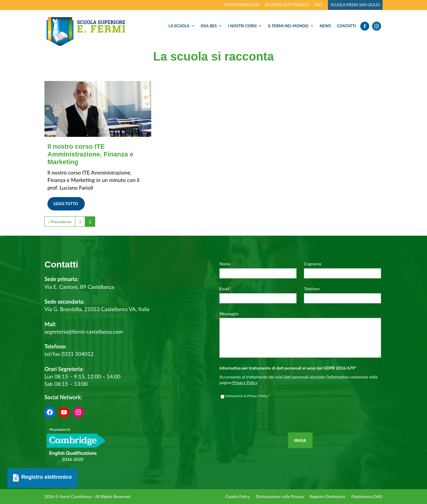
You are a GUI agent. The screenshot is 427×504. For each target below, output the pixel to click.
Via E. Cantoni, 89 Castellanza (79, 287)
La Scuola (179, 26)
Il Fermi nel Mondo (288, 26)
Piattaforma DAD (242, 5)
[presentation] (265, 428)
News (325, 26)
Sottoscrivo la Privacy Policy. (248, 405)
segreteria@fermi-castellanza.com (84, 332)
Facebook (365, 26)
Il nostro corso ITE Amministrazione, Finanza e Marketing (90, 154)
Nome (225, 264)
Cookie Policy (237, 496)
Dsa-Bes (209, 26)
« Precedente (60, 222)
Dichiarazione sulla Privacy (280, 496)
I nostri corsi (242, 26)
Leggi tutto (66, 204)
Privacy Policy (245, 391)
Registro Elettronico (327, 496)
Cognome (313, 264)
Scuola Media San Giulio (355, 5)
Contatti (346, 26)
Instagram (377, 26)
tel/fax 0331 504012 (69, 354)
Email (225, 289)
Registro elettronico (287, 5)
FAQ (318, 5)
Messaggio (229, 314)
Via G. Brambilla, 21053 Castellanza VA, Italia (97, 309)
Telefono (312, 289)
